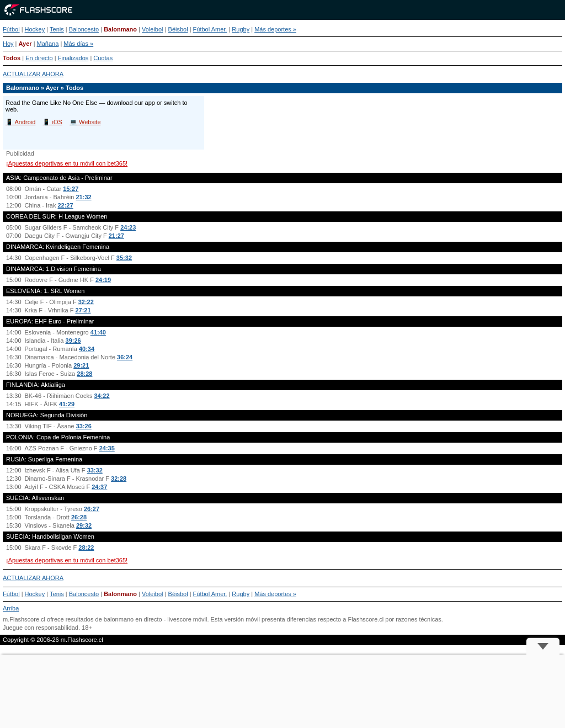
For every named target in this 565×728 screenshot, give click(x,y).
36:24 (125, 357)
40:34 (87, 349)
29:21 (81, 365)
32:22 (86, 302)
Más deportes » (275, 29)
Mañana (48, 44)
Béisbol (178, 29)
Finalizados (73, 58)
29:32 (84, 525)
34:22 (102, 396)
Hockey (35, 29)
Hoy (8, 44)
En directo (39, 58)
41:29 (67, 404)
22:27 (65, 205)
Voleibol (153, 29)
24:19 (103, 280)
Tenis (57, 29)
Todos (12, 58)
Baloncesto (84, 29)
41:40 (98, 332)
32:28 (119, 479)
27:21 (83, 310)
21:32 (83, 197)
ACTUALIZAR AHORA (33, 74)
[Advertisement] (282, 691)
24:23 (128, 227)
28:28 (84, 374)
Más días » (78, 44)
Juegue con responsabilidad (41, 628)
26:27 (92, 509)
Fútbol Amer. (210, 29)
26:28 (79, 517)
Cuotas (103, 58)
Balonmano (120, 29)
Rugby (241, 29)
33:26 (84, 426)
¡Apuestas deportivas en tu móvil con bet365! (67, 163)
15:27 (71, 189)
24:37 (99, 487)
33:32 (95, 470)
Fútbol (11, 29)
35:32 (124, 258)
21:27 (116, 236)
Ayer (25, 44)
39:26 (73, 341)
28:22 (86, 548)
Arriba (11, 608)
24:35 (107, 448)
